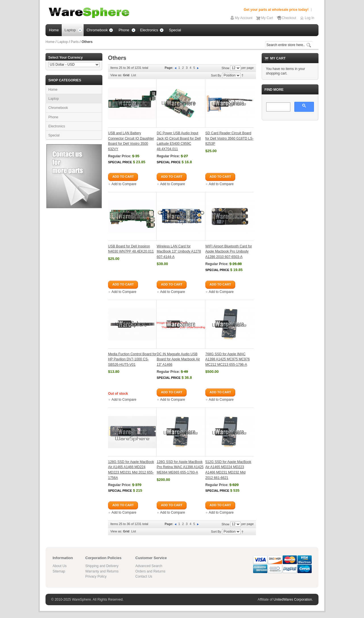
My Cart (267, 18)
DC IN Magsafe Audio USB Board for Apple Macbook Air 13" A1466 (178, 359)
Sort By (216, 75)
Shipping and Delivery (102, 566)
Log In (310, 18)
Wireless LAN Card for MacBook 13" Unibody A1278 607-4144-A (179, 252)
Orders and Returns (150, 571)
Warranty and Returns (102, 571)
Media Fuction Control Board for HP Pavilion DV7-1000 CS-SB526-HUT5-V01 (132, 359)
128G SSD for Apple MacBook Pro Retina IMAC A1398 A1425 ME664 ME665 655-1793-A (180, 467)
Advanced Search (149, 566)
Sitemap (59, 571)
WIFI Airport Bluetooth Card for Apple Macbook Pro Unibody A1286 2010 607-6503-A (229, 252)
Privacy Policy (96, 576)
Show (226, 68)
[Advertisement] (290, 210)
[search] (278, 107)
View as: (116, 75)
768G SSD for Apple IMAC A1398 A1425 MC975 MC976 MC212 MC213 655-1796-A (227, 359)
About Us (60, 566)
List (134, 75)
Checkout (289, 18)
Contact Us (144, 576)
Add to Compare (124, 184)
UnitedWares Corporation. (293, 600)
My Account (244, 18)
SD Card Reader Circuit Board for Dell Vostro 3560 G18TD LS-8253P (229, 138)
